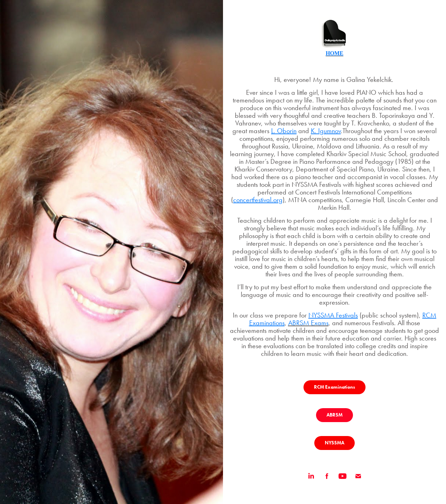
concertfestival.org (258, 200)
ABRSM (334, 415)
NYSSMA (334, 443)
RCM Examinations (334, 387)
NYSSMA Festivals (333, 315)
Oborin (287, 131)
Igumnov (329, 131)
